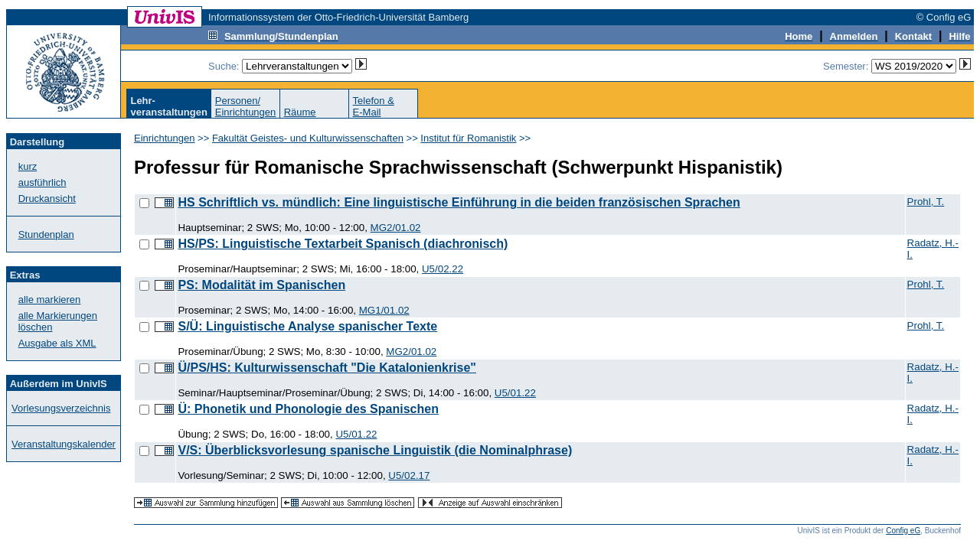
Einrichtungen (165, 138)
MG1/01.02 (384, 310)
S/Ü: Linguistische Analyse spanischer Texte (307, 326)
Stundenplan (46, 234)
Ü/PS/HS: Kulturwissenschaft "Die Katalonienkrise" (327, 368)
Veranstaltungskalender (64, 444)
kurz (28, 166)
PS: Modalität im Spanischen (261, 285)
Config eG (903, 531)
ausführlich (42, 182)
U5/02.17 (409, 475)
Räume (300, 112)
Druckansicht (47, 199)
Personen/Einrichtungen (246, 106)
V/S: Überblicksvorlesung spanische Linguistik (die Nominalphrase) (375, 450)
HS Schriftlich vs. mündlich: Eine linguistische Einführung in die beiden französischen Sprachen (459, 202)
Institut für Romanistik (468, 138)
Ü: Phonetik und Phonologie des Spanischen (308, 409)
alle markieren (50, 300)
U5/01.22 (515, 393)
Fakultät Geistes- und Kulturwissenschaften (308, 138)
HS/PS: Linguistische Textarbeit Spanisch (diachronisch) (343, 244)
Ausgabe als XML (57, 343)
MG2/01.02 (396, 228)
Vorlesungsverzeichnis (61, 408)
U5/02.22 (443, 269)
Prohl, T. (926, 202)
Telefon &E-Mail (374, 106)
